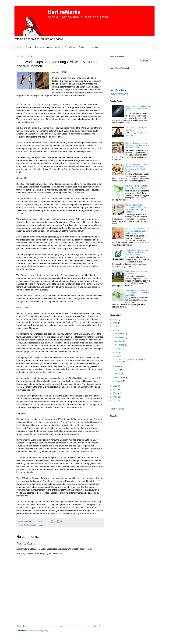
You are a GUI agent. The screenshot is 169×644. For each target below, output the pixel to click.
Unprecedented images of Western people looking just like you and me (137, 145)
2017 (115, 319)
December (120, 334)
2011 (115, 393)
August (118, 349)
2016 (115, 323)
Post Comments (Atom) (38, 631)
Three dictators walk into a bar (48, 47)
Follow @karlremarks (119, 94)
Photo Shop (70, 47)
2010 (115, 397)
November (120, 338)
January (119, 381)
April (117, 370)
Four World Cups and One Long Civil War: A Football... (130, 361)
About (28, 47)
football (34, 525)
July (117, 352)
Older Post (98, 626)
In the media (95, 47)
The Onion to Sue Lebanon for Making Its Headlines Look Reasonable (137, 252)
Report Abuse (117, 409)
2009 (115, 401)
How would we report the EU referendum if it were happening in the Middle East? (137, 168)
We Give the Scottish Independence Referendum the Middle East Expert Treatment (137, 208)
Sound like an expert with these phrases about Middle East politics (137, 293)
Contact (82, 47)
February (119, 378)
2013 (115, 386)
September (120, 345)
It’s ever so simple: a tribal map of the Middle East (136, 187)
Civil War (27, 525)
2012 (115, 390)
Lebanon (41, 525)
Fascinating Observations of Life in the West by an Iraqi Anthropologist (137, 231)
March (118, 374)
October (119, 341)
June (118, 356)
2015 (115, 327)
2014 (115, 331)
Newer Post (22, 626)
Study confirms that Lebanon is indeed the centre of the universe (138, 109)
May (117, 366)
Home (19, 47)
